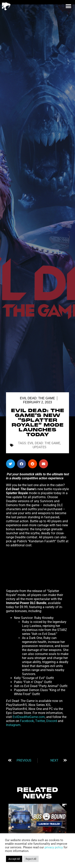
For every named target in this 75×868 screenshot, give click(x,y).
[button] (68, 6)
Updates (39, 447)
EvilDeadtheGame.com (28, 717)
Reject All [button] (31, 859)
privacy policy (54, 847)
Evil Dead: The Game (37, 398)
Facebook (26, 721)
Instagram (13, 725)
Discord (52, 721)
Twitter (40, 721)
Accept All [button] (14, 859)
